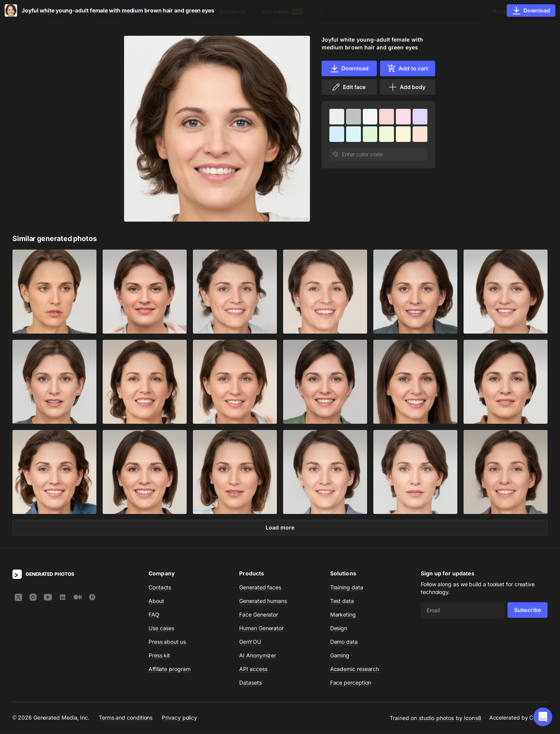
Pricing (502, 11)
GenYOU (250, 642)
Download (349, 68)
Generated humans (263, 601)
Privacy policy (179, 718)
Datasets (199, 11)
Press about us (167, 642)
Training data (347, 588)
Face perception (351, 683)
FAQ (154, 615)
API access (253, 669)
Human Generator (261, 628)
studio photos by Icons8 (450, 718)
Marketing (343, 615)
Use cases (283, 11)
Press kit (159, 656)
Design (339, 628)
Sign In (537, 11)
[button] (543, 717)
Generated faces (260, 588)
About (156, 601)
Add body (407, 87)
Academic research (355, 669)
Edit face (348, 87)
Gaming (340, 656)
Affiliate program (170, 669)
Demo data (344, 642)
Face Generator (259, 615)
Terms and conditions (126, 718)
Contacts (160, 588)
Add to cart (408, 68)
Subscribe (528, 610)
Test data (342, 601)
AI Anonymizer (258, 656)
